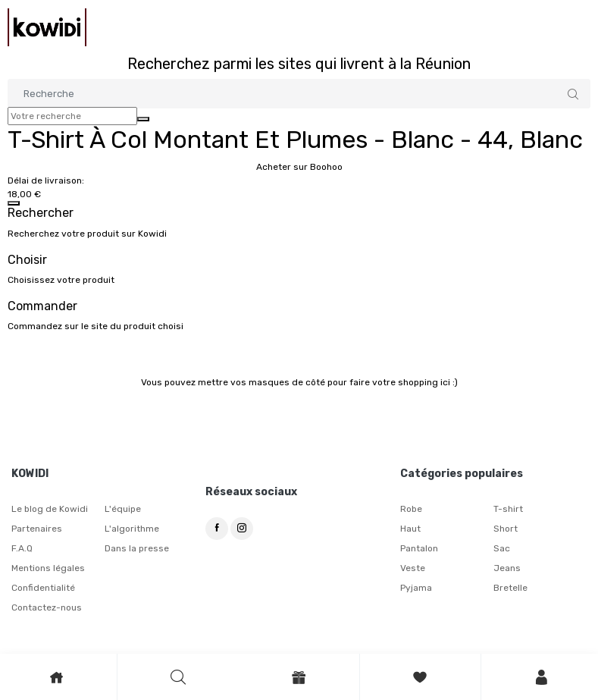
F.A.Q (22, 548)
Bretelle (510, 588)
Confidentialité (43, 588)
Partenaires (37, 529)
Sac (502, 548)
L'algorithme (132, 529)
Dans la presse (137, 548)
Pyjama (416, 588)
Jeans (507, 568)
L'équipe (123, 509)
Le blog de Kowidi (50, 509)
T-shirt (508, 509)
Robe (411, 509)
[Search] (299, 94)
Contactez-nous (47, 607)
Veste (413, 568)
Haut (410, 529)
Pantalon (419, 548)
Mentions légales (48, 568)
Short (506, 529)
